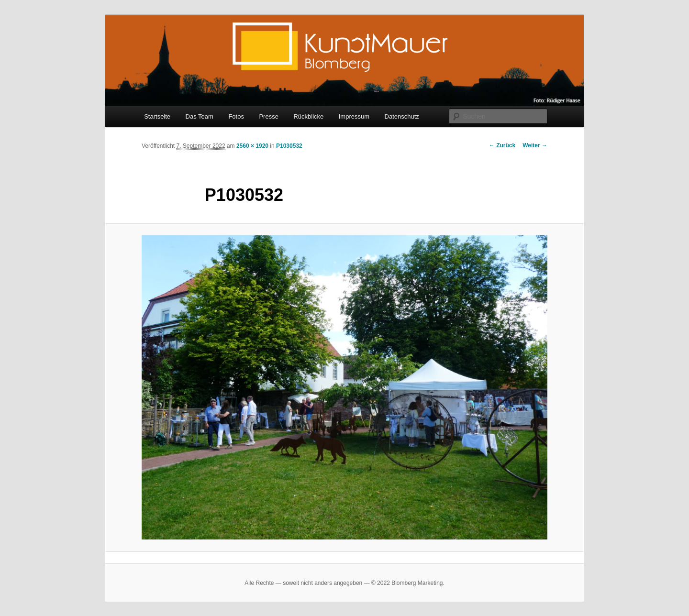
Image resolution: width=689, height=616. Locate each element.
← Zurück (502, 145)
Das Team (200, 116)
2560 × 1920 (252, 146)
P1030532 (289, 146)
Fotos (236, 116)
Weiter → (535, 145)
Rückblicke (308, 116)
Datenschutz (402, 116)
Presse (268, 116)
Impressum (354, 116)
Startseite (157, 116)
